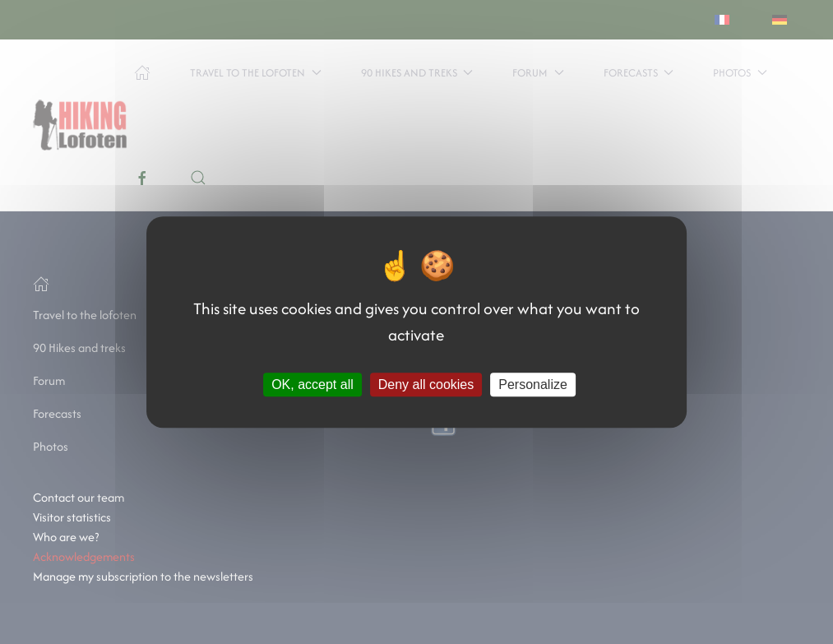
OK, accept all (312, 385)
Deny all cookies (426, 385)
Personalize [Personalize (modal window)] (533, 385)
